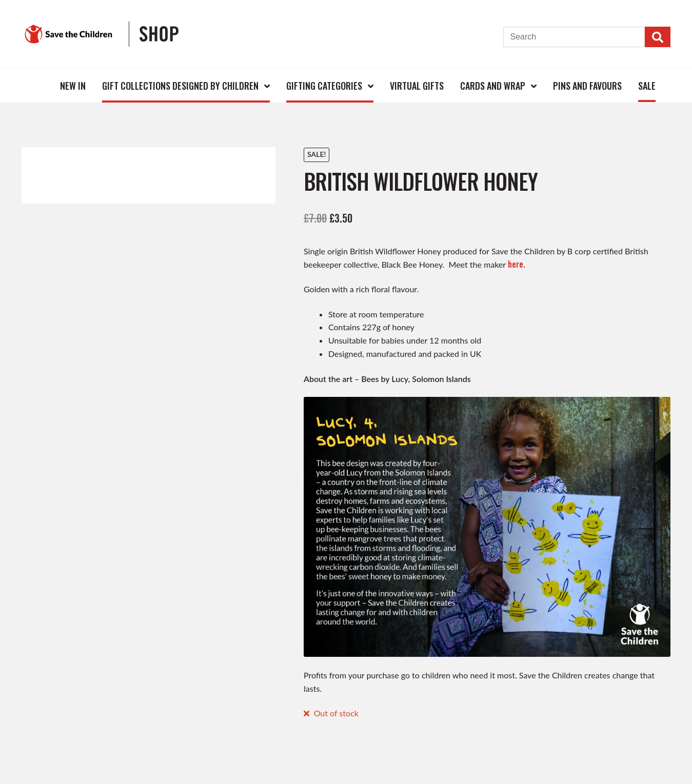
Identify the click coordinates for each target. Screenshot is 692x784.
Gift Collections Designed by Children (180, 86)
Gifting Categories (324, 86)
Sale (647, 86)
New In (73, 86)
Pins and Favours (587, 86)
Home (35, 85)
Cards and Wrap (493, 86)
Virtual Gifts (417, 86)
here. (517, 264)
